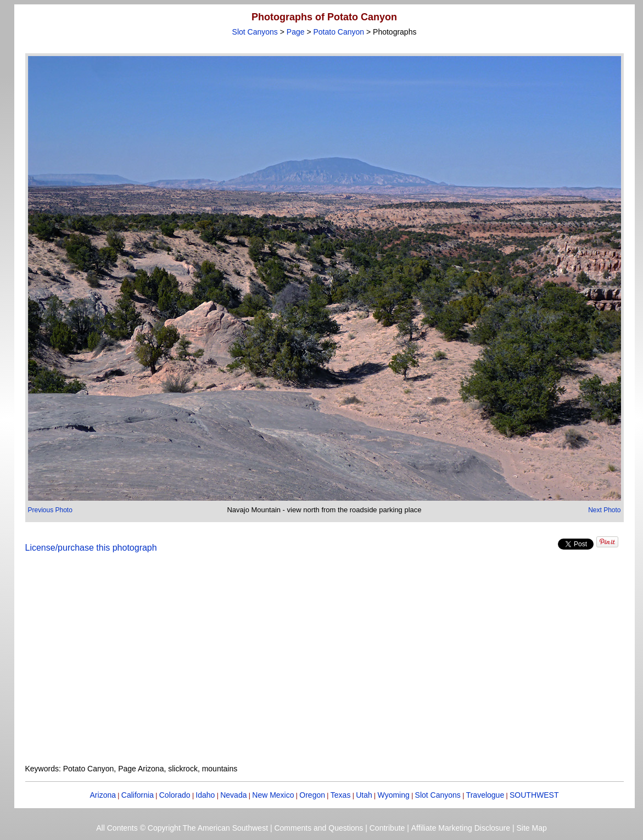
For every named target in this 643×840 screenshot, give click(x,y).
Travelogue (485, 795)
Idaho (205, 795)
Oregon (312, 795)
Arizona (103, 795)
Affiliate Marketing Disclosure (461, 828)
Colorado (175, 795)
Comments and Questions (318, 828)
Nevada (233, 795)
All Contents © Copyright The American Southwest (182, 828)
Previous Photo (50, 510)
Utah (364, 795)
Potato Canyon (339, 32)
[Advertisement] (325, 665)
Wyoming (394, 795)
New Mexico (273, 795)
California (138, 795)
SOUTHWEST (534, 795)
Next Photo (604, 510)
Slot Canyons (255, 32)
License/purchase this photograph (91, 548)
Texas (341, 795)
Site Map (531, 828)
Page (296, 32)
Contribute (387, 828)
